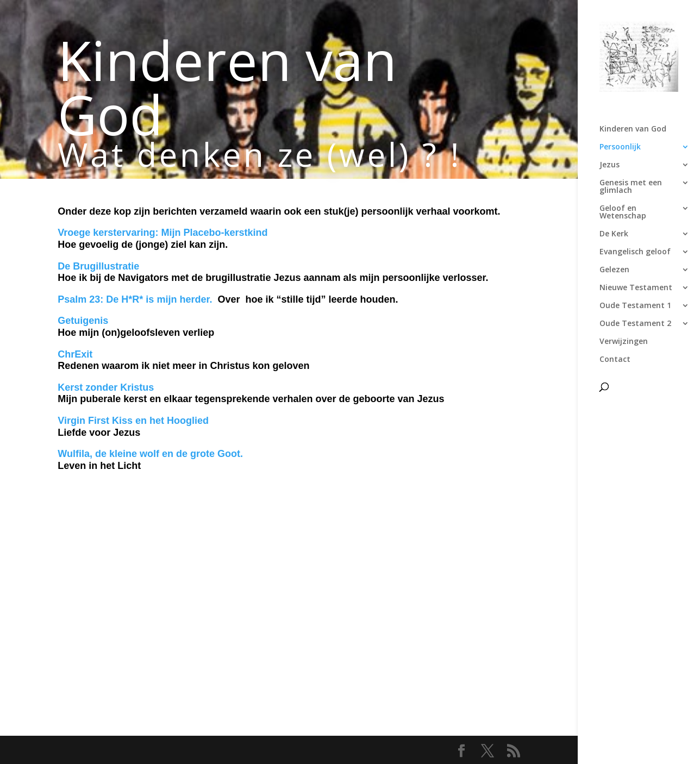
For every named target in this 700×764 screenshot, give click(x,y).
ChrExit (75, 354)
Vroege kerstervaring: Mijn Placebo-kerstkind (162, 233)
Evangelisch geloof (635, 252)
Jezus (610, 165)
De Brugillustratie (98, 266)
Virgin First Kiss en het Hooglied (135, 421)
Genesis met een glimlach (631, 187)
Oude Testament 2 (635, 324)
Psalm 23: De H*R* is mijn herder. (135, 299)
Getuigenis (83, 321)
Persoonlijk (620, 147)
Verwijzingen (624, 342)
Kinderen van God (633, 129)
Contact (615, 360)
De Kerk (614, 234)
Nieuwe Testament (636, 288)
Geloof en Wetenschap (623, 212)
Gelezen (614, 270)
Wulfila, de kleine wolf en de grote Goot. (150, 454)
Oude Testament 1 (635, 306)
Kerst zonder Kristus (106, 387)
